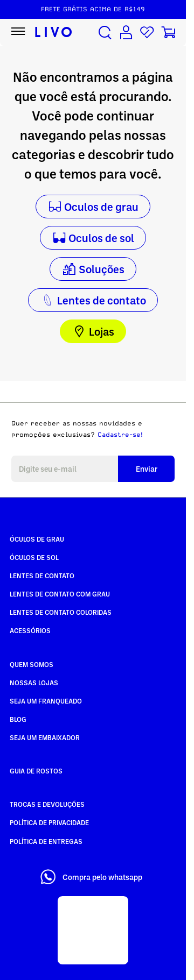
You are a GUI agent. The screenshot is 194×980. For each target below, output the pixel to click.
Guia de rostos (36, 771)
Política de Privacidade (49, 822)
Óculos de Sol (34, 557)
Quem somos (32, 664)
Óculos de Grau (37, 539)
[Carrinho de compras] (168, 33)
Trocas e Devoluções (47, 804)
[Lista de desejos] (147, 33)
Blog (18, 719)
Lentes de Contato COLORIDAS (61, 612)
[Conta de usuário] (126, 33)
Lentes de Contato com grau (60, 594)
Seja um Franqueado (46, 701)
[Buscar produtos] (105, 33)
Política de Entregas (46, 841)
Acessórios (30, 630)
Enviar (147, 469)
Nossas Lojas (34, 683)
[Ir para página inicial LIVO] (54, 32)
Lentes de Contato (42, 576)
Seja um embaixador (45, 737)
